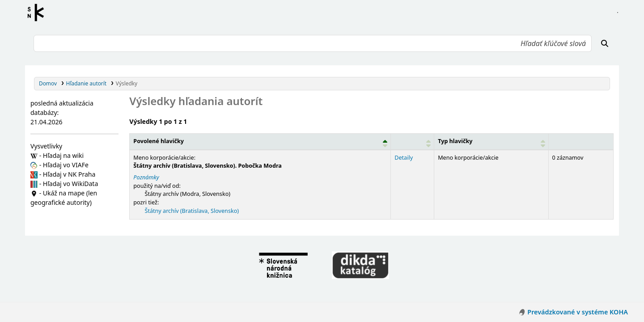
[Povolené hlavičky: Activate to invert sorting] (260, 141)
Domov (48, 83)
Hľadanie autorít (87, 83)
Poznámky (146, 177)
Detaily (403, 158)
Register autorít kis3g (38, 13)
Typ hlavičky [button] (454, 141)
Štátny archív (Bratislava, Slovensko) (192, 211)
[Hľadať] (605, 43)
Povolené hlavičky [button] (159, 141)
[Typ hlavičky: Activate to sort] (490, 141)
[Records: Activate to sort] (580, 141)
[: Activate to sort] (412, 141)
